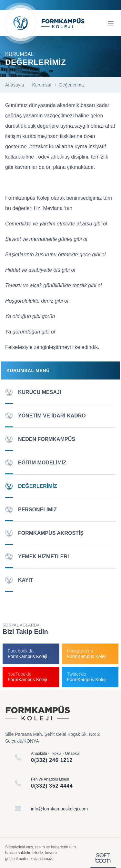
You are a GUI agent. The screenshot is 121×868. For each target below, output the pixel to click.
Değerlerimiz (72, 85)
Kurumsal (41, 85)
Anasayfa (15, 85)
